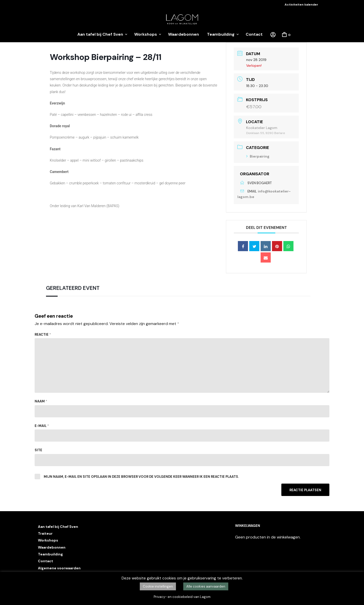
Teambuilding (221, 34)
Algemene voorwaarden (59, 568)
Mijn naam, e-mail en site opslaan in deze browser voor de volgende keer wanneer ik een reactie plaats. (141, 477)
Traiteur (45, 533)
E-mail (42, 426)
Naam (41, 401)
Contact (254, 34)
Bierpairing (258, 156)
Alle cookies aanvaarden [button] (206, 586)
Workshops (146, 34)
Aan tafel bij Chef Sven (100, 34)
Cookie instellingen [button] (158, 586)
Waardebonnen (184, 34)
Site (38, 450)
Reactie (43, 334)
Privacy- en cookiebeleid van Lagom (182, 597)
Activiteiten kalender (301, 5)
